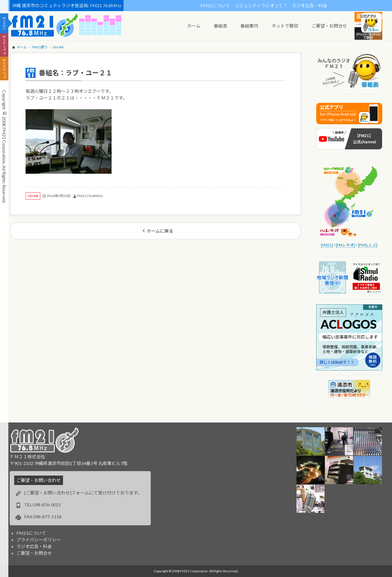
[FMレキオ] (345, 245)
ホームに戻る (160, 231)
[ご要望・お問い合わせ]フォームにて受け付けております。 (83, 493)
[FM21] (327, 245)
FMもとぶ (4, 71)
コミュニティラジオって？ (261, 5)
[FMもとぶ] (368, 245)
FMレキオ (4, 47)
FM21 (4, 25)
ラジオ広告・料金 (310, 5)
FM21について (215, 5)
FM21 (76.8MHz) (90, 196)
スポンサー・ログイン (359, 5)
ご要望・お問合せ (34, 553)
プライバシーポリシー (39, 540)
